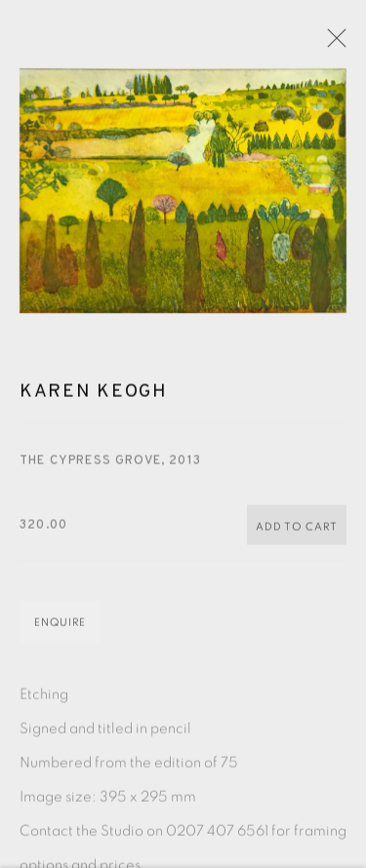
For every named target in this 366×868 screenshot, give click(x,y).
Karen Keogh (94, 405)
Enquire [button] (60, 635)
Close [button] (348, 44)
